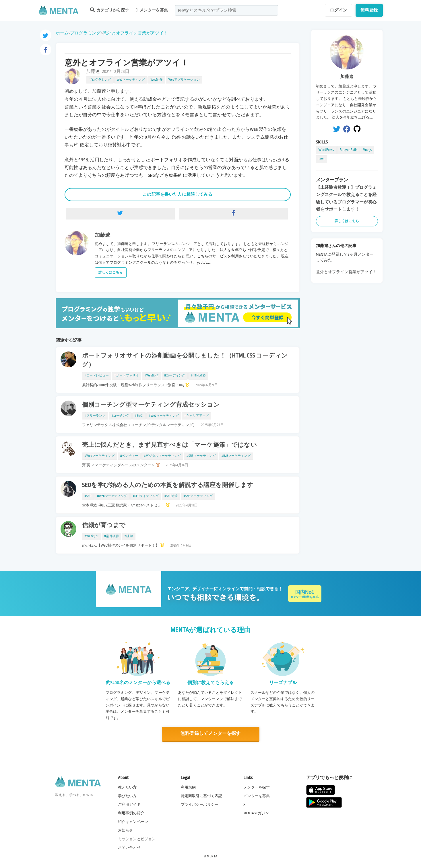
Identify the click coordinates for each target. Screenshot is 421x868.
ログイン (338, 10)
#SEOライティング (146, 496)
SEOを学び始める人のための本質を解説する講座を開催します (168, 485)
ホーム (62, 33)
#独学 (129, 536)
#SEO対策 (171, 496)
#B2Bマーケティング (236, 456)
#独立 (139, 416)
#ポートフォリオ (127, 376)
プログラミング (85, 33)
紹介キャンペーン (133, 822)
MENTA (212, 856)
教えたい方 (127, 787)
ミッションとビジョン (137, 839)
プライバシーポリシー (200, 804)
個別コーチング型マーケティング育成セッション (151, 405)
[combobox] (226, 10)
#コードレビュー (97, 376)
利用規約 (188, 787)
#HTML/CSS (198, 376)
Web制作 (157, 80)
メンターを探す (257, 787)
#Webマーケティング (164, 416)
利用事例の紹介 (131, 813)
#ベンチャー (129, 456)
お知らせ (126, 830)
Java (322, 159)
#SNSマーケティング (201, 456)
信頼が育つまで (104, 525)
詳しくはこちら (111, 272)
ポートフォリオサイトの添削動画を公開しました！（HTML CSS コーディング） (185, 360)
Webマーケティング (131, 80)
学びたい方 (127, 796)
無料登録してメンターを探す (211, 734)
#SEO (88, 496)
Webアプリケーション (184, 80)
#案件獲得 (111, 536)
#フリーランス (95, 416)
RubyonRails (349, 150)
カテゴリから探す (110, 10)
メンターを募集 (152, 10)
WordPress (326, 150)
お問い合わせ (129, 848)
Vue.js (367, 150)
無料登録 (369, 10)
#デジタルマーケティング (162, 456)
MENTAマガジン (256, 813)
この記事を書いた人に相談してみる (177, 194)
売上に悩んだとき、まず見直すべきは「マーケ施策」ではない (169, 445)
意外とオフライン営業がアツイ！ (135, 33)
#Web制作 (151, 376)
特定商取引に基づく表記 (202, 796)
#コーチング (120, 416)
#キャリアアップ (197, 416)
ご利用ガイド (129, 804)
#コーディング (175, 376)
